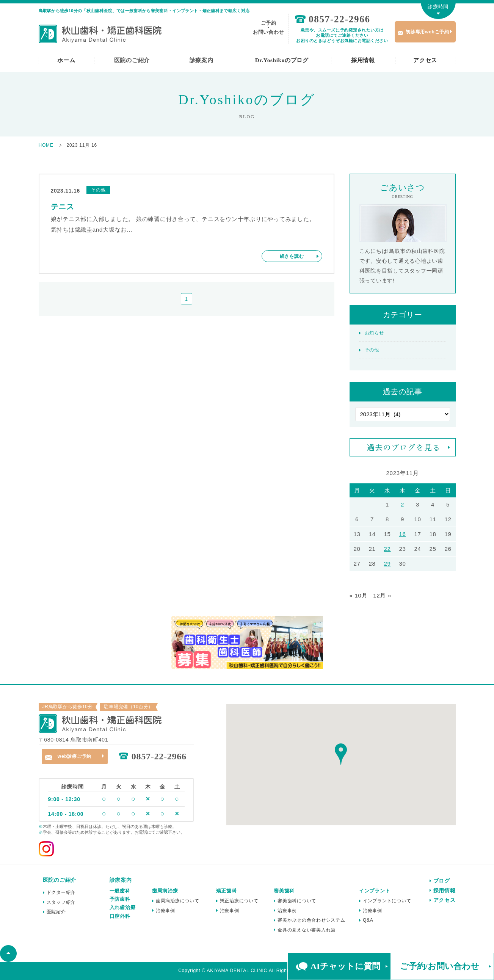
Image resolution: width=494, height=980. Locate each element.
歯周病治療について (178, 901)
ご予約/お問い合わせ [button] (440, 966)
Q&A (368, 920)
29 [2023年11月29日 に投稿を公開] (387, 564)
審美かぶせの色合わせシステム (311, 920)
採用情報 (363, 60)
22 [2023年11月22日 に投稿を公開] (387, 549)
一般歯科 (120, 891)
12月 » (382, 595)
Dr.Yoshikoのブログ (282, 60)
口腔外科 (120, 916)
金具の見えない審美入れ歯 (307, 930)
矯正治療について (239, 901)
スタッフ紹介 (61, 902)
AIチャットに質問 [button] (345, 966)
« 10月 (359, 595)
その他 (372, 350)
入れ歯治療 (123, 907)
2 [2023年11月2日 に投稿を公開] (402, 504)
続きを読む (292, 256)
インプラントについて (387, 901)
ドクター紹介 (61, 892)
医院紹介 (56, 912)
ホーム (66, 60)
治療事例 (165, 911)
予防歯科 (120, 899)
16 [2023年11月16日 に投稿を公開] (402, 534)
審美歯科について (297, 901)
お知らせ (374, 333)
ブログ (442, 881)
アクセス (425, 60)
